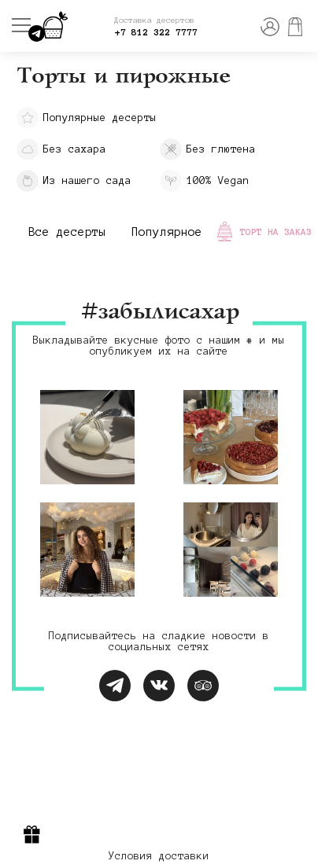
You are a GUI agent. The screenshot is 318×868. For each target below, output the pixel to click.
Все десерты (67, 232)
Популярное (167, 232)
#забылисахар (159, 313)
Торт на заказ (276, 232)
